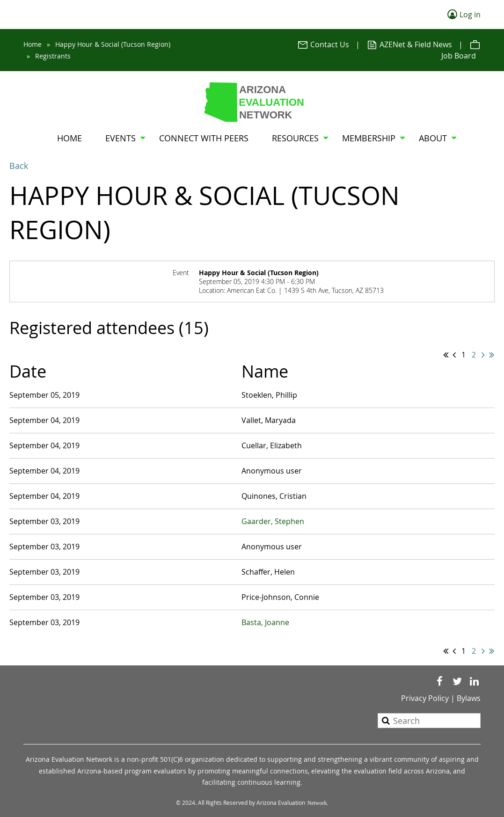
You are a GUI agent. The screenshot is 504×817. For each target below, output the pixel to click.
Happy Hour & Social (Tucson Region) (113, 44)
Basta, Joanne (265, 622)
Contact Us (323, 44)
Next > (483, 355)
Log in (470, 15)
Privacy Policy (425, 698)
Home (33, 44)
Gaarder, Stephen (273, 521)
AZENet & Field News (409, 44)
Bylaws (469, 698)
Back (19, 166)
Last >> (492, 355)
